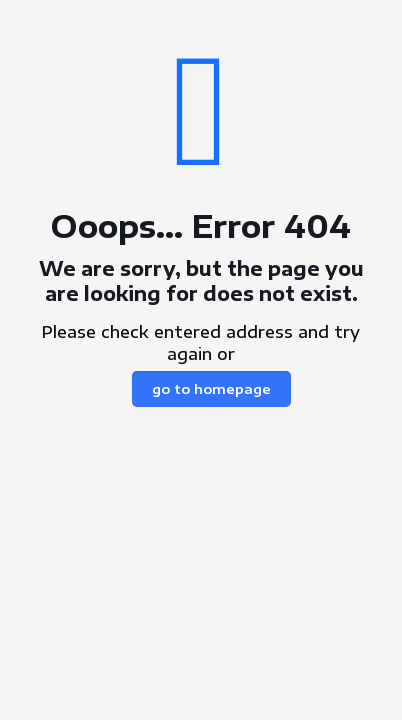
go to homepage (211, 389)
